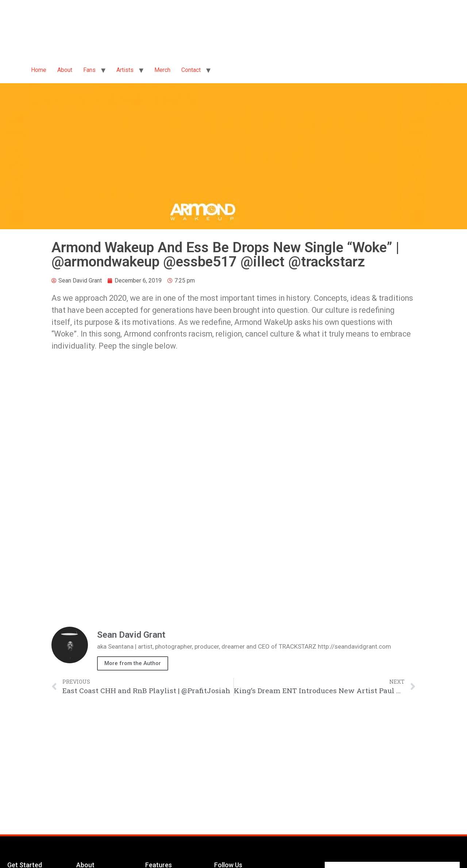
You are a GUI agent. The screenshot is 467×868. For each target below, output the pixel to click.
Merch (162, 70)
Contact (191, 70)
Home (39, 70)
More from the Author (133, 663)
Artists (125, 70)
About (65, 70)
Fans (89, 70)
